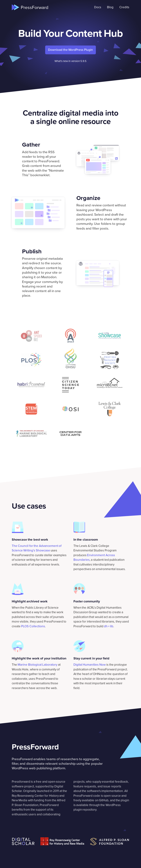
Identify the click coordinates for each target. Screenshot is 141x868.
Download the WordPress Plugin (70, 50)
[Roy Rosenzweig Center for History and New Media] (62, 841)
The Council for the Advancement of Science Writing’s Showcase (37, 548)
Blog (110, 7)
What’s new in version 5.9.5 (71, 61)
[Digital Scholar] (23, 841)
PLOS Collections (33, 626)
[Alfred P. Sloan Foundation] (110, 842)
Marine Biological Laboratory (37, 665)
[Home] (30, 7)
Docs (98, 7)
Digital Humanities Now (90, 665)
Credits (124, 7)
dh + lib (109, 626)
